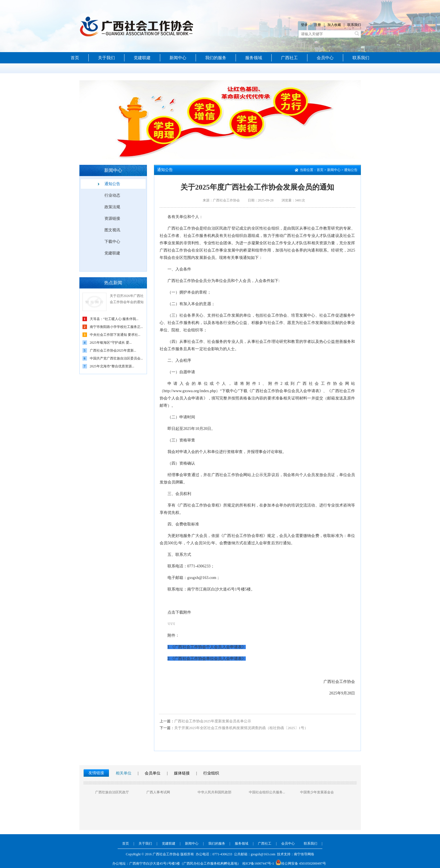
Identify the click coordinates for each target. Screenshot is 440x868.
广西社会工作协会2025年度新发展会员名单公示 (205, 721)
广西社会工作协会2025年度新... (113, 350)
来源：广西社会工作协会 (221, 200)
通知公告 (112, 184)
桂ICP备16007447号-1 (258, 863)
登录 (304, 25)
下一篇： (167, 728)
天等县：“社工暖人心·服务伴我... (114, 319)
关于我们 (106, 58)
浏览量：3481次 (293, 200)
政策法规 (112, 207)
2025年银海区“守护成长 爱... (111, 343)
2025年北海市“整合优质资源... (112, 366)
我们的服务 (216, 58)
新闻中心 (178, 58)
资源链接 (112, 218)
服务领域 (254, 58)
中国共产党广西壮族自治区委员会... (116, 358)
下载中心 (112, 242)
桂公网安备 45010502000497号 (301, 863)
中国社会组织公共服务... (267, 792)
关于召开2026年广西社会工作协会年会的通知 (127, 299)
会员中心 (325, 58)
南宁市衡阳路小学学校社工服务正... (116, 327)
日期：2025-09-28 (261, 200)
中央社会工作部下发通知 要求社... (115, 335)
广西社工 (289, 58)
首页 (75, 58)
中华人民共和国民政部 (215, 792)
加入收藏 (334, 25)
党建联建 (142, 58)
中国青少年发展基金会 (317, 792)
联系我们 (354, 25)
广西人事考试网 (158, 792)
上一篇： (167, 721)
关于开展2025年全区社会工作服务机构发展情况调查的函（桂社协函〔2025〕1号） (234, 728)
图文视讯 (112, 230)
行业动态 (112, 195)
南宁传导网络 (304, 854)
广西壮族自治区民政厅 (112, 792)
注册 (318, 25)
